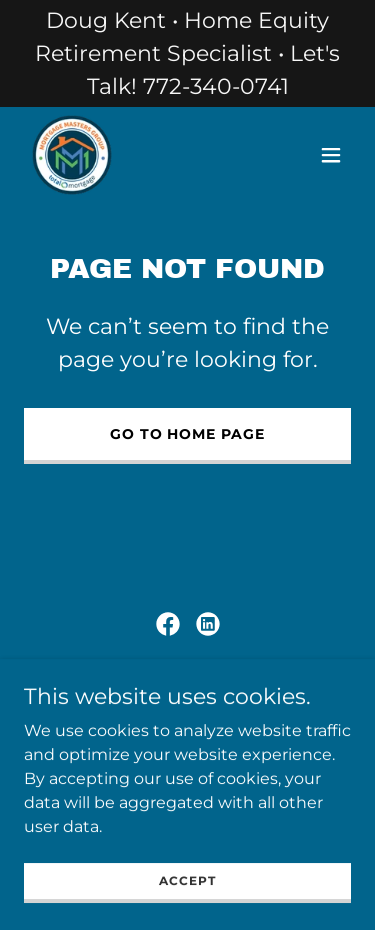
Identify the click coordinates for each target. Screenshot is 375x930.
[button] (331, 155)
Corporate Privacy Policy (125, 678)
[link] (72, 155)
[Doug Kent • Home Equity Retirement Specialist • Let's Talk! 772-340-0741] (187, 53)
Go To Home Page (188, 434)
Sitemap (180, 699)
